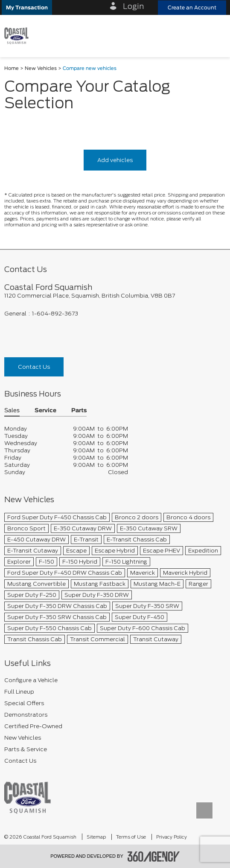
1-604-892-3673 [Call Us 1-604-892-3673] (55, 314)
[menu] (215, 36)
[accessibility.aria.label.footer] (154, 856)
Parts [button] (79, 411)
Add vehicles (115, 160)
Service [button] (45, 411)
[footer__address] (115, 296)
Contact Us (34, 367)
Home (12, 68)
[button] (27, 7)
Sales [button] (12, 411)
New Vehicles (41, 68)
